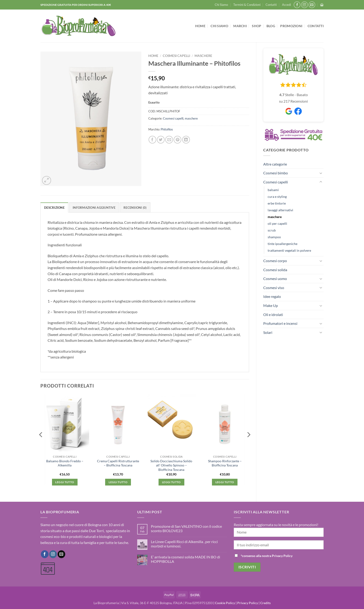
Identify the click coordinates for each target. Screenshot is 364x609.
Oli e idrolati (273, 314)
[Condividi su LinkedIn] (186, 140)
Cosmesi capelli (276, 182)
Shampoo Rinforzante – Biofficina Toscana (225, 463)
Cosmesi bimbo (276, 173)
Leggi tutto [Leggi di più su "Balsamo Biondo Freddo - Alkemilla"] (65, 482)
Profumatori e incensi (280, 323)
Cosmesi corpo (275, 261)
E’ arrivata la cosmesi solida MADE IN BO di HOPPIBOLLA (185, 559)
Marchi (240, 26)
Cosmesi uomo (275, 278)
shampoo (274, 237)
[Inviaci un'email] (312, 5)
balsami (273, 190)
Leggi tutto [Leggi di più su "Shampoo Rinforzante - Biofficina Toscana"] (225, 482)
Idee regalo (272, 296)
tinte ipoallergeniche (283, 244)
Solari (268, 332)
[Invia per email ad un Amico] (169, 140)
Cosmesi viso (274, 288)
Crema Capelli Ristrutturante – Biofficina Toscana (118, 463)
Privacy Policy (248, 603)
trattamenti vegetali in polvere (289, 250)
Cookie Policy (225, 603)
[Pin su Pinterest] (177, 140)
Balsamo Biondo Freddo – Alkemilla (65, 463)
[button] (286, 5)
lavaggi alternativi (280, 210)
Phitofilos (167, 129)
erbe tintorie (277, 203)
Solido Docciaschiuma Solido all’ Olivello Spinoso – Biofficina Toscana (171, 465)
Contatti (271, 5)
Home (200, 26)
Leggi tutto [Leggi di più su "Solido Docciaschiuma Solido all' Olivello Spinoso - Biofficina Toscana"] (171, 482)
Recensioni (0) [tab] (135, 208)
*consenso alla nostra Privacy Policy (267, 556)
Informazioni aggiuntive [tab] (94, 208)
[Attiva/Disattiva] (321, 173)
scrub (272, 230)
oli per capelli (277, 223)
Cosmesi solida (275, 270)
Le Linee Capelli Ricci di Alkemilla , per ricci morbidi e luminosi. (184, 544)
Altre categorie (275, 164)
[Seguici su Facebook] (297, 5)
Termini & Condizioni (247, 5)
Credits (265, 603)
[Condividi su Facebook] (152, 140)
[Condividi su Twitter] (161, 140)
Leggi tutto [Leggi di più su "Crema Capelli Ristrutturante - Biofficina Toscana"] (118, 482)
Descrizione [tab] (54, 208)
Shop (257, 26)
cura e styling (277, 197)
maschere (275, 217)
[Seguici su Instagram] (304, 5)
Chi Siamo (221, 5)
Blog (271, 26)
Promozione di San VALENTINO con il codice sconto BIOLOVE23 (186, 528)
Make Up (271, 305)
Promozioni (291, 26)
